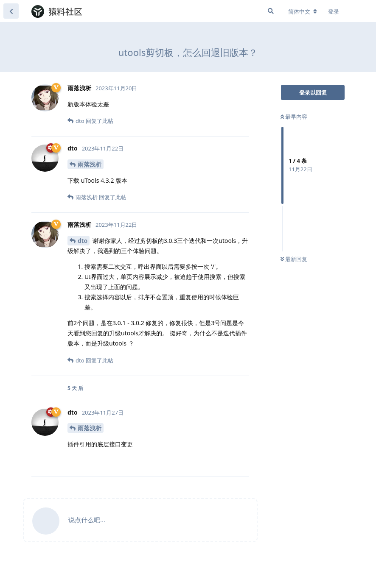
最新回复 (294, 259)
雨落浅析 (90, 164)
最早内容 (294, 117)
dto (83, 241)
